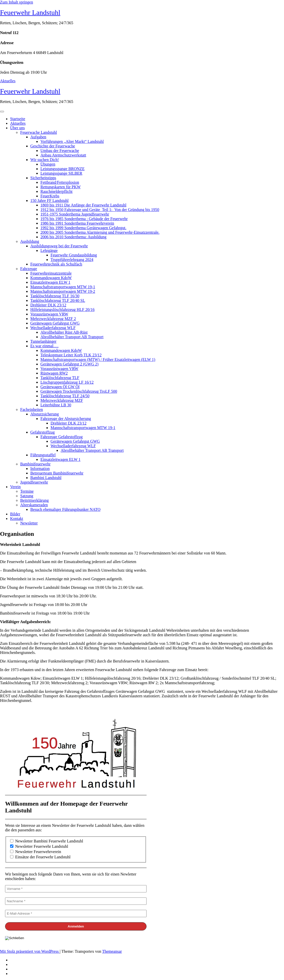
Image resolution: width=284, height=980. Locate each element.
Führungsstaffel (43, 455)
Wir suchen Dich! (45, 160)
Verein (15, 487)
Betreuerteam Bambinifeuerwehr (57, 473)
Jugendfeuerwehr (34, 482)
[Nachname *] (76, 901)
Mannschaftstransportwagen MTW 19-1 (63, 287)
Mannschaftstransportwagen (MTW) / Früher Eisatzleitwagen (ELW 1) (98, 360)
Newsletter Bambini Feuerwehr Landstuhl (47, 841)
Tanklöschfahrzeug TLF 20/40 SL (58, 300)
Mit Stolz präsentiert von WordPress (30, 951)
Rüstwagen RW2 (54, 373)
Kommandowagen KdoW (51, 278)
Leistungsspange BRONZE (63, 169)
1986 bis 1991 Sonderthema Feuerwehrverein (77, 223)
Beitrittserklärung (34, 500)
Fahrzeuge (29, 269)
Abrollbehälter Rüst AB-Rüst (64, 332)
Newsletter (29, 523)
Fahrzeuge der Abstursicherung (66, 419)
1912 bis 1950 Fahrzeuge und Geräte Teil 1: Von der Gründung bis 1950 (100, 210)
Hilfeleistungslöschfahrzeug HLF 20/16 (62, 310)
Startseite (18, 119)
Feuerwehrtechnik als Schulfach (56, 264)
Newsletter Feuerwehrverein (36, 852)
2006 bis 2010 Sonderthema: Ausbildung (73, 237)
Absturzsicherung (45, 414)
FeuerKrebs (50, 196)
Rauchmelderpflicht (56, 191)
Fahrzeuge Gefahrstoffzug (62, 437)
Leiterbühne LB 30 (56, 405)
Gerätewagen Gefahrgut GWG (55, 323)
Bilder (15, 514)
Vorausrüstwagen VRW (49, 314)
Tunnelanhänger (43, 341)
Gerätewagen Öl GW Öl (60, 387)
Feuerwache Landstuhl (39, 132)
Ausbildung (30, 241)
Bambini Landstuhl (46, 478)
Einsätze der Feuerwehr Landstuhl (40, 857)
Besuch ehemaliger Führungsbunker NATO (65, 509)
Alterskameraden (34, 505)
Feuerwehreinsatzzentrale (51, 273)
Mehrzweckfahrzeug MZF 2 (53, 319)
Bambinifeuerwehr (35, 464)
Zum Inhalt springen (17, 2)
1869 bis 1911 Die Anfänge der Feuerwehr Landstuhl (83, 205)
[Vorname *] (76, 889)
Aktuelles (8, 81)
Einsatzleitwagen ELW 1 (50, 282)
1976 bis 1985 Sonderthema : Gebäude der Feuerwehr (84, 219)
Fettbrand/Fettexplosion (60, 182)
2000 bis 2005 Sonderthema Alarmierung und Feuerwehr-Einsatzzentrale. (100, 232)
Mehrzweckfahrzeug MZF (62, 400)
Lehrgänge (49, 250)
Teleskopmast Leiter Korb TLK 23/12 (71, 355)
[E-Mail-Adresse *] (76, 913)
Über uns (17, 128)
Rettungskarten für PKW (61, 187)
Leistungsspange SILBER (61, 173)
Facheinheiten (32, 409)
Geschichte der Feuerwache (53, 146)
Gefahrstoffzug (43, 432)
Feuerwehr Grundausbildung (74, 255)
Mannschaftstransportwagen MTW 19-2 (63, 291)
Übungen (48, 164)
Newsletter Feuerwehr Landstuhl (39, 846)
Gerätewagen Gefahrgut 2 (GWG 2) (69, 364)
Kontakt (17, 519)
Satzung (27, 496)
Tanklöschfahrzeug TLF (60, 378)
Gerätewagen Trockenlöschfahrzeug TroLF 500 (79, 391)
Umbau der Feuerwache (60, 151)
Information (40, 469)
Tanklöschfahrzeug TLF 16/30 (55, 296)
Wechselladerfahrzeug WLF (53, 328)
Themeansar (112, 951)
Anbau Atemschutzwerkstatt (63, 155)
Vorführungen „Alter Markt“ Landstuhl (72, 141)
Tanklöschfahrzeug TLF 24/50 (65, 396)
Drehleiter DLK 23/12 (48, 305)
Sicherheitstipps (43, 178)
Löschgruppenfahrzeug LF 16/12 (67, 382)
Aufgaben (38, 137)
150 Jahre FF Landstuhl (50, 201)
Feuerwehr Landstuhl (30, 12)
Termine (27, 491)
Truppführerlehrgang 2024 (72, 260)
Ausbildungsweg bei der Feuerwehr (59, 246)
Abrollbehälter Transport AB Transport (72, 337)
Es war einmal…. (44, 346)
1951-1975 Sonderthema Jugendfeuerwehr (75, 214)
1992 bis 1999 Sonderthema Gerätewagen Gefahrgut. (83, 228)
